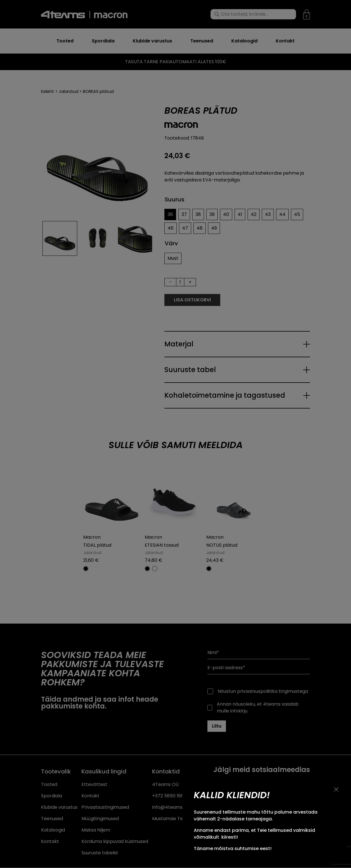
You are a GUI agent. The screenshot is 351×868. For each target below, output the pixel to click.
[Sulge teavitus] (336, 789)
